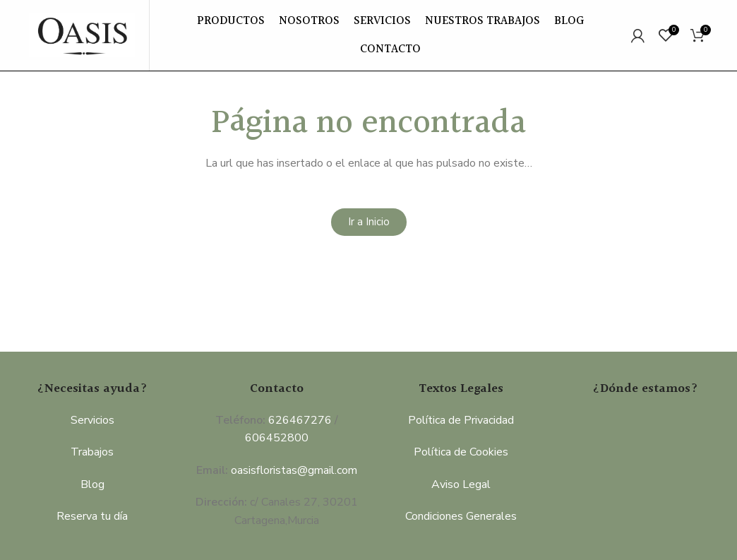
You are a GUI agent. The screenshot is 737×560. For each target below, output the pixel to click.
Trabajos (92, 452)
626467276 (300, 420)
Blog (92, 484)
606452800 (277, 438)
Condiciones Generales (461, 516)
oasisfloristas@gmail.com (294, 470)
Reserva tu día (92, 516)
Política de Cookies (461, 452)
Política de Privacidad (461, 420)
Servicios (92, 420)
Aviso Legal (461, 484)
